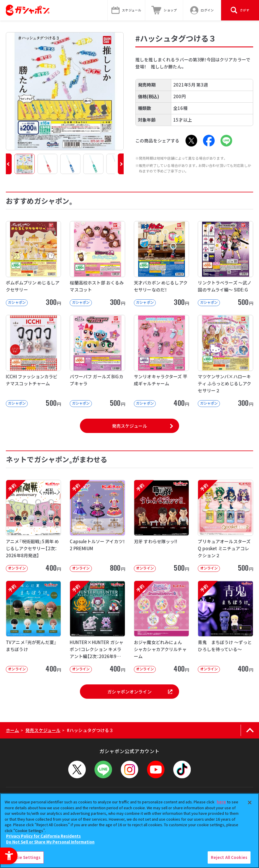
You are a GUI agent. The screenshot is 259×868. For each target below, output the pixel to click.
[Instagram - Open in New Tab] (129, 769)
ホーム (12, 730)
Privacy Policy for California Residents (43, 836)
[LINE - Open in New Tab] (226, 141)
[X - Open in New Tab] (191, 141)
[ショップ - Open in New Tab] (164, 10)
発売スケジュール (129, 426)
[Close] (250, 803)
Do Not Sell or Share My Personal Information (50, 842)
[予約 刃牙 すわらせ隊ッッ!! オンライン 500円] (161, 526)
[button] (9, 164)
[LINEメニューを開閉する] (103, 769)
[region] (129, 831)
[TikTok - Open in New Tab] (182, 769)
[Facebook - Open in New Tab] (209, 141)
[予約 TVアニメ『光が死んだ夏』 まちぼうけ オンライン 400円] (33, 627)
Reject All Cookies (229, 857)
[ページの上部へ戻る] (250, 730)
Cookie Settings (24, 857)
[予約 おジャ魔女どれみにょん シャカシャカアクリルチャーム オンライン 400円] (161, 627)
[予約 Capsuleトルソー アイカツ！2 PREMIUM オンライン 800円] (97, 526)
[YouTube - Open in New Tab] (156, 769)
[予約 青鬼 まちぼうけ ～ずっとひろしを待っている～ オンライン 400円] (225, 627)
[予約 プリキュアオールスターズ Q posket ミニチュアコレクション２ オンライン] (225, 526)
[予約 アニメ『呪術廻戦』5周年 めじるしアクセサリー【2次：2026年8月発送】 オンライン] (33, 526)
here (221, 802)
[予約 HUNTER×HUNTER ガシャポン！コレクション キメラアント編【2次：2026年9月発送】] (97, 627)
